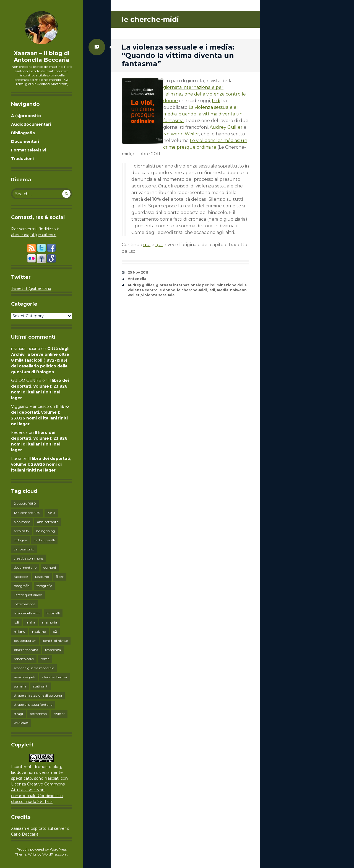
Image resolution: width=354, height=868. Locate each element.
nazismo (39, 631)
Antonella (137, 279)
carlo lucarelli (44, 540)
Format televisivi (28, 150)
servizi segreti (24, 677)
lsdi (16, 622)
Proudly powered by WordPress (42, 849)
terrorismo (38, 714)
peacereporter (25, 641)
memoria (50, 622)
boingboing (46, 531)
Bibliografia (23, 133)
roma (45, 659)
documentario (25, 567)
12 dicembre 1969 (27, 513)
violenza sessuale (158, 295)
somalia (20, 686)
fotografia (22, 586)
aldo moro (22, 522)
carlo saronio (24, 549)
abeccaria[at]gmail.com (34, 235)
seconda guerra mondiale (34, 668)
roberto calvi (24, 659)
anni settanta (48, 522)
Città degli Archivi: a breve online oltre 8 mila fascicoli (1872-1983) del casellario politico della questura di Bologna (40, 360)
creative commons (29, 558)
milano (19, 631)
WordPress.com (55, 854)
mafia (30, 622)
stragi (18, 714)
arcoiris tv (22, 531)
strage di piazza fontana (33, 705)
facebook (21, 577)
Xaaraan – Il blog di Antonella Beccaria (42, 56)
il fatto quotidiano (28, 595)
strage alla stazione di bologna (38, 695)
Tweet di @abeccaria (31, 289)
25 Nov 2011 (138, 272)
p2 (55, 631)
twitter (59, 714)
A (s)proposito (26, 116)
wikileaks (21, 723)
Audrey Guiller (226, 127)
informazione (25, 604)
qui (147, 245)
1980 (51, 513)
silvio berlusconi (54, 677)
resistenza (53, 650)
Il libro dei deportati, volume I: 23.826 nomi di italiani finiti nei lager (41, 464)
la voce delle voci (27, 613)
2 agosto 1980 (25, 503)
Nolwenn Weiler (181, 134)
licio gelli (53, 613)
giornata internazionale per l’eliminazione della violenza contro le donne (205, 94)
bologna (20, 540)
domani (50, 567)
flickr (60, 577)
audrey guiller (141, 285)
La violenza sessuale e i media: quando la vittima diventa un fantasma (203, 114)
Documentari (25, 141)
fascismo (42, 577)
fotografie (44, 586)
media (223, 290)
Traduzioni (22, 159)
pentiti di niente (55, 641)
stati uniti (41, 686)
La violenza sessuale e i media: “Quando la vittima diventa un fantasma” (178, 55)
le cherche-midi (192, 290)
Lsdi (216, 101)
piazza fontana (26, 650)
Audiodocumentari (31, 124)
